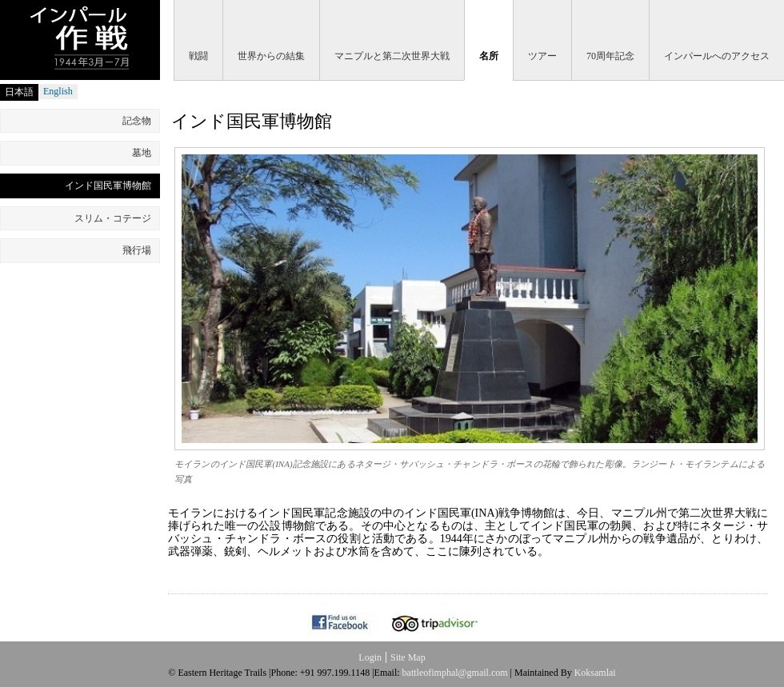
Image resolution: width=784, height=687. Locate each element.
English (58, 91)
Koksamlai (595, 673)
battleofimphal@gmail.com (455, 673)
